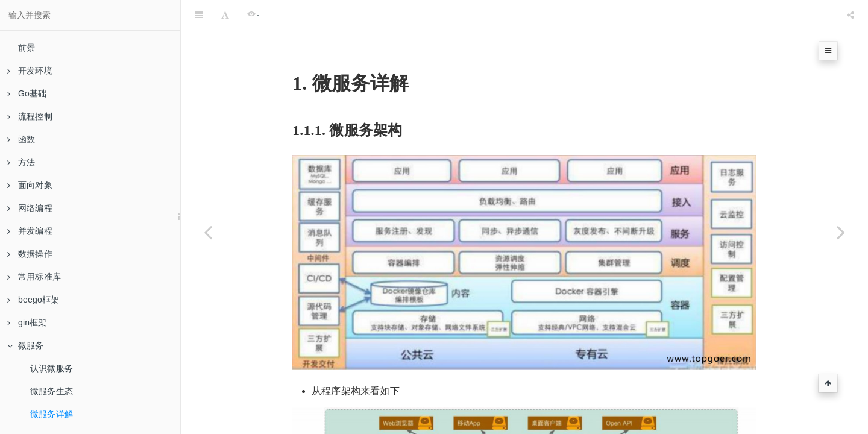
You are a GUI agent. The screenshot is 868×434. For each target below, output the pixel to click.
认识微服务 (52, 368)
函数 (21, 139)
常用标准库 (34, 277)
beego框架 (33, 300)
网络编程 (30, 208)
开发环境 (30, 71)
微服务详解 (52, 414)
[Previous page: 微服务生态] (208, 232)
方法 (21, 162)
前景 (27, 48)
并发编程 (30, 231)
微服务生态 (52, 391)
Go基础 (27, 93)
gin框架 (27, 322)
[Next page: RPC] (841, 232)
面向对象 (30, 185)
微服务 (26, 345)
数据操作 (30, 254)
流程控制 (30, 116)
